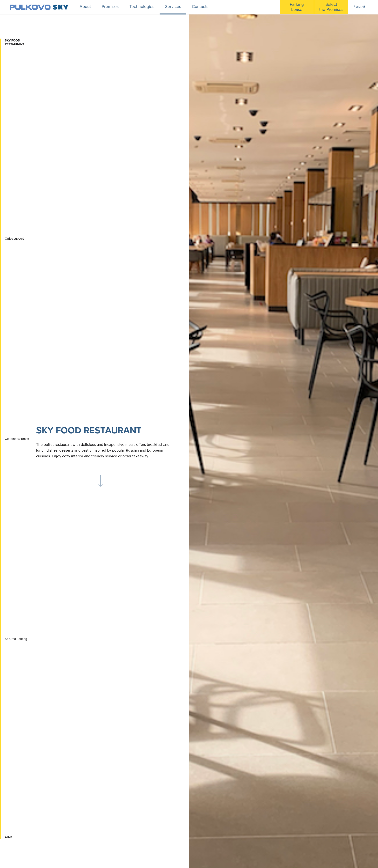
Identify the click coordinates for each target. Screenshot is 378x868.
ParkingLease (297, 7)
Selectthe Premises (331, 7)
